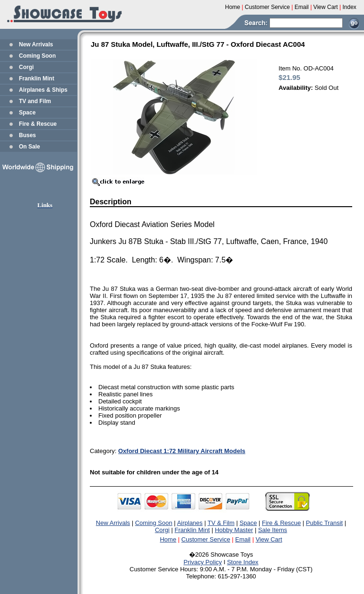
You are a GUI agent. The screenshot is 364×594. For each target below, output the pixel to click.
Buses (27, 135)
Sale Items (273, 530)
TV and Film (35, 101)
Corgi (26, 67)
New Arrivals (36, 44)
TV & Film (221, 523)
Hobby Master (234, 530)
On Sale (30, 147)
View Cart (269, 539)
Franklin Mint (37, 79)
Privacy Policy (203, 562)
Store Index (243, 562)
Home (168, 539)
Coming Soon (37, 56)
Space (27, 113)
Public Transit (324, 523)
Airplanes (190, 523)
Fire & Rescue (38, 124)
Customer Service (206, 539)
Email (243, 539)
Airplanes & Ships (43, 90)
